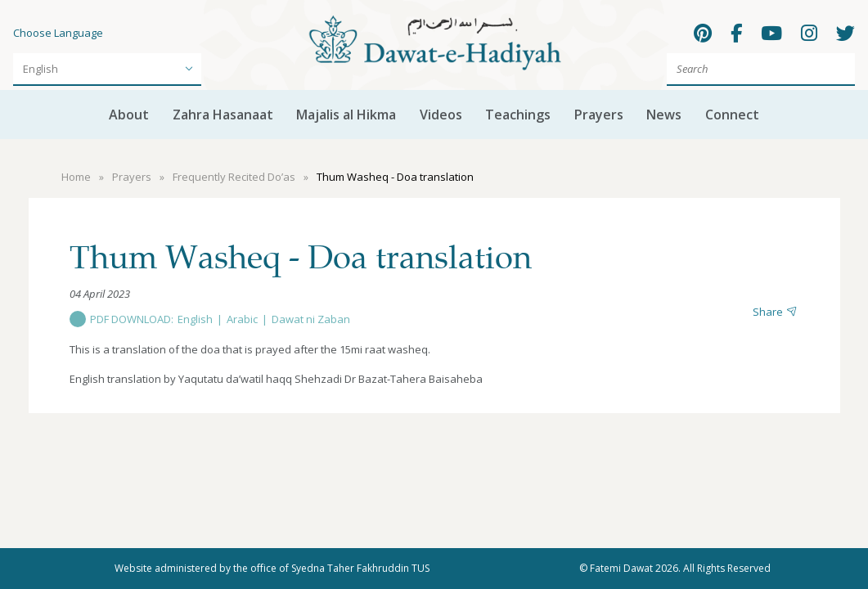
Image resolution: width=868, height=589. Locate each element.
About (129, 115)
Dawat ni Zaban (311, 319)
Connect (732, 115)
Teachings (518, 115)
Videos (441, 115)
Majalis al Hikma (346, 115)
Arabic (242, 319)
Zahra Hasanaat (223, 115)
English (195, 319)
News (664, 115)
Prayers (599, 115)
